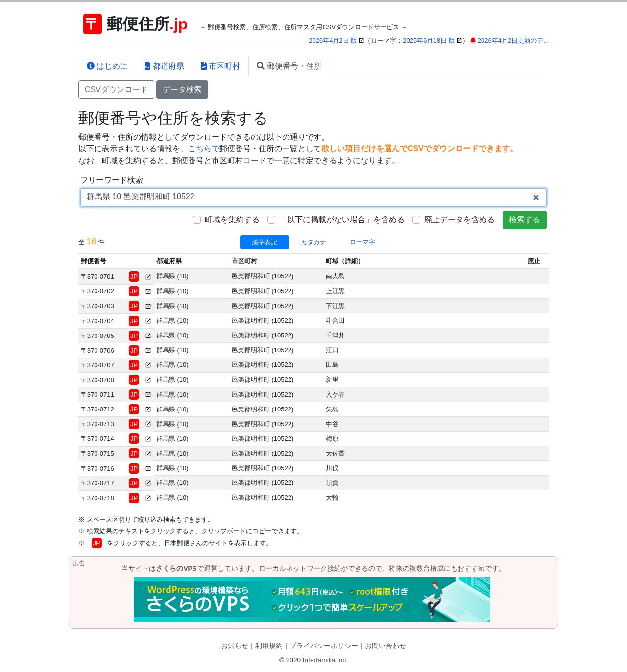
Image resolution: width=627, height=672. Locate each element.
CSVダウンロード (116, 89)
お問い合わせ (386, 646)
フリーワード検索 (112, 180)
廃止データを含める (459, 220)
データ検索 (182, 89)
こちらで (204, 149)
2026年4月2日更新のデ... (513, 40)
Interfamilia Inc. (325, 660)
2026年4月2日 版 (333, 40)
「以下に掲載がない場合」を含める (342, 220)
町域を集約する (232, 220)
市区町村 (220, 66)
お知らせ (235, 646)
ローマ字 (362, 242)
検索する (525, 220)
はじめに (107, 66)
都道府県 (164, 66)
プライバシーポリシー (324, 646)
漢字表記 (265, 242)
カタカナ (313, 242)
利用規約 (269, 646)
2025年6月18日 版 (429, 40)
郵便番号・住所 (289, 66)
